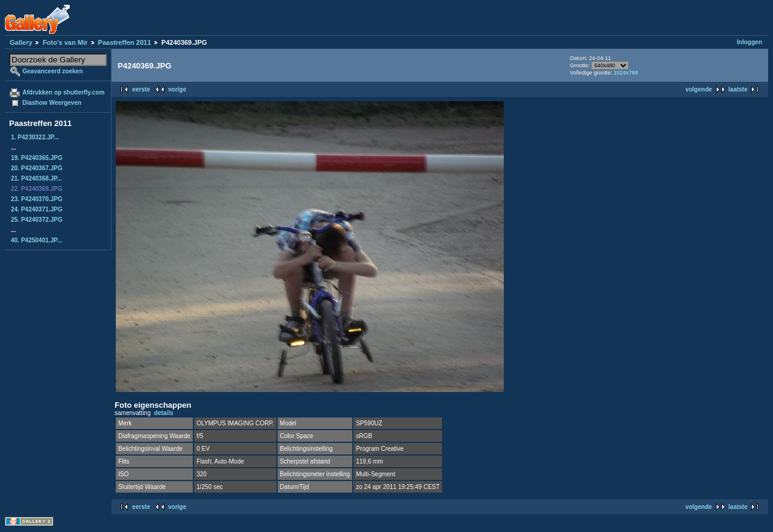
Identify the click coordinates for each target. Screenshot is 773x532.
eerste (141, 89)
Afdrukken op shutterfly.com (63, 92)
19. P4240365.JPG (37, 158)
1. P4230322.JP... (35, 137)
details (164, 413)
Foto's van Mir (65, 42)
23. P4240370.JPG (37, 199)
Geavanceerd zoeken (53, 71)
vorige (177, 89)
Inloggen (749, 42)
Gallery (21, 42)
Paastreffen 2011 (125, 42)
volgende (698, 89)
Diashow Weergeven (52, 103)
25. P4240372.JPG (37, 220)
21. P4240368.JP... (36, 178)
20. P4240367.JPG (37, 168)
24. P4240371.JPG (37, 209)
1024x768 (626, 73)
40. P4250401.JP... (36, 240)
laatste (738, 89)
